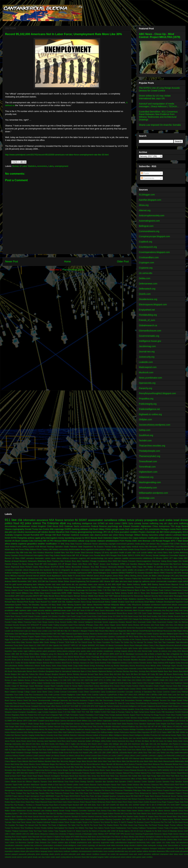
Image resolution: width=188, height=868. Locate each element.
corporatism (172, 581)
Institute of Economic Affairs (103, 735)
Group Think (92, 727)
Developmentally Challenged (49, 700)
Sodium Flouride (114, 814)
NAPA (160, 770)
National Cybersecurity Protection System (80, 773)
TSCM (67, 642)
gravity (124, 848)
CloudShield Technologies (168, 689)
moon (105, 851)
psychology (113, 526)
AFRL (76, 654)
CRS (166, 680)
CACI (136, 613)
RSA (72, 552)
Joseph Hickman (76, 628)
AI (86, 610)
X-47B (150, 840)
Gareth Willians (82, 721)
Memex (130, 631)
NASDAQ (166, 770)
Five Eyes (184, 619)
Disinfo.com (145, 294)
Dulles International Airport (15, 706)
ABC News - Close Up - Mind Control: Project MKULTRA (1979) (160, 35)
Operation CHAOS (126, 782)
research (103, 854)
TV (160, 819)
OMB (128, 634)
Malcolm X (77, 631)
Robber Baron (10, 802)
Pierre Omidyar (16, 793)
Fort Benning (145, 715)
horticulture (162, 848)
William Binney (141, 535)
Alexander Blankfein (131, 660)
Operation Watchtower (31, 785)
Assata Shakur (10, 669)
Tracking (135, 828)
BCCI (88, 538)
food (7, 584)
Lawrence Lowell (32, 756)
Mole (15, 770)
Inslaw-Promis (16, 547)
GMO (135, 541)
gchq (43, 538)
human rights (127, 648)
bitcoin (175, 605)
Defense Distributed (169, 698)
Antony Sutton (51, 666)
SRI (93, 640)
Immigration (52, 564)
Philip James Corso (149, 790)
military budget (110, 607)
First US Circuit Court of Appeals (46, 715)
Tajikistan (177, 819)
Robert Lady (45, 640)
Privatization (170, 793)
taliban (150, 552)
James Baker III (68, 576)
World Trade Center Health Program (130, 840)
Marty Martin (158, 761)
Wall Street (183, 541)
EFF (42, 535)
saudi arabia (165, 520)
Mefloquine (45, 764)
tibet (88, 857)
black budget (133, 581)
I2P (152, 732)
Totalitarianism (121, 828)
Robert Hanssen (74, 802)
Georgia (48, 724)
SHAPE (113, 805)
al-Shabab (72, 843)
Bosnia (119, 613)
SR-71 (149, 805)
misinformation (98, 851)
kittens (38, 851)
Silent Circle (27, 814)
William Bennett (11, 840)
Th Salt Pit (122, 822)
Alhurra (7, 663)
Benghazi (55, 674)
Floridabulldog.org (148, 315)
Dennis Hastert (11, 590)
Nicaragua (178, 596)
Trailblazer (142, 828)
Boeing (72, 587)
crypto (180, 581)
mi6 (88, 558)
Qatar (100, 796)
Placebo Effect (44, 793)
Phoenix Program (163, 790)
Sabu (111, 640)
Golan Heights (161, 724)
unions (123, 857)
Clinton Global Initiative (145, 689)
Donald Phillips (182, 700)
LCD (100, 753)
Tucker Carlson (48, 831)
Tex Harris (114, 822)
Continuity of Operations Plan (145, 692)
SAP (82, 805)
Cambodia (47, 683)
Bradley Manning (83, 587)
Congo (78, 616)
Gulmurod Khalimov (128, 727)
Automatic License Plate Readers (141, 669)
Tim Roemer (15, 828)
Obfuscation (103, 779)
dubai (145, 845)
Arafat (81, 666)
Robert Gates (62, 802)
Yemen (95, 544)
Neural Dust (74, 776)
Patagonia (130, 788)
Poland (44, 637)
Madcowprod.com (148, 367)
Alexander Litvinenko (146, 660)
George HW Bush (53, 535)
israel (176, 520)
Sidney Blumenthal (73, 567)
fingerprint (70, 848)
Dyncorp (53, 590)
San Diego (118, 640)
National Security (151, 596)
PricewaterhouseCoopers (125, 793)
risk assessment (122, 854)
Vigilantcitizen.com (148, 472)
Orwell (81, 785)
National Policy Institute (131, 773)
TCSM (139, 819)
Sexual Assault (98, 602)
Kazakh (63, 750)
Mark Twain (107, 761)
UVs (28, 834)
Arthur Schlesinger (164, 666)
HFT (153, 727)
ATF (147, 570)
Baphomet (102, 671)
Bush (18, 541)
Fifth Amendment (168, 712)
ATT (171, 558)
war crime (113, 535)
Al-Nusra (71, 660)
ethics (37, 848)
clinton (185, 529)
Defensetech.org (147, 289)
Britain (56, 573)
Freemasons (177, 590)
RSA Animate (158, 599)
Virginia (84, 645)
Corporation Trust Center (14, 695)
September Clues (94, 811)
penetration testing (55, 651)
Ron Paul (14, 805)
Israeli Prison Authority (77, 625)
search (140, 854)
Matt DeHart (15, 764)
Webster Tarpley (124, 567)
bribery (56, 549)
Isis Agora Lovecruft (74, 738)
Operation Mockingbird (91, 578)
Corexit (173, 692)
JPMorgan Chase (92, 625)
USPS (43, 645)
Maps (54, 761)
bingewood (132, 843)
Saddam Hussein (73, 602)
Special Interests (39, 817)
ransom (89, 854)
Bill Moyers (168, 674)
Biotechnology (178, 674)
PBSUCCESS (169, 785)
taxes (90, 584)
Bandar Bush (97, 538)
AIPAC (166, 558)
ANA (89, 610)
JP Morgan (84, 555)
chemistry (26, 648)
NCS (176, 770)
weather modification (47, 544)
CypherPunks (112, 695)
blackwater (40, 558)
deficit (186, 581)
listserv (50, 851)
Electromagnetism (144, 561)
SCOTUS (55, 567)
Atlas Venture (21, 669)
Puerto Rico (85, 796)
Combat (56, 692)
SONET (143, 805)
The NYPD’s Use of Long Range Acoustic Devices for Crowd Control (159, 89)
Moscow (86, 770)
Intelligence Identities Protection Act (148, 735)
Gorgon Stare (14, 727)
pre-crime (64, 854)
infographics (161, 648)
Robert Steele (133, 802)
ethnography (44, 848)
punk (78, 854)
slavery (119, 570)
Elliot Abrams (103, 619)
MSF (127, 759)
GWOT (35, 721)
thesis (84, 857)
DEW (115, 561)
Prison (39, 549)
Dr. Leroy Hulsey (129, 703)
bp (140, 581)
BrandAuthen (127, 677)
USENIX (19, 834)
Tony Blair (95, 567)
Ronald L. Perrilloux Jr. (27, 805)
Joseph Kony (87, 628)
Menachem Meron (99, 764)
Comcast (63, 692)
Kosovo (181, 593)
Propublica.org (146, 399)
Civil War (108, 689)
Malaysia (142, 564)
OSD (89, 779)
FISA (171, 544)
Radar (147, 796)
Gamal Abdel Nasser (52, 721)
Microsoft (67, 767)
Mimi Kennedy (113, 767)
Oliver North (26, 599)
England (101, 709)
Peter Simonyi (66, 790)
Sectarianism (21, 811)
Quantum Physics (145, 599)
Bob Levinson (43, 677)
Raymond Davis (18, 567)
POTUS (52, 599)
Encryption (119, 619)
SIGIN (122, 805)
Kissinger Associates (40, 753)
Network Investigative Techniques (56, 776)
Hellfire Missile (112, 729)
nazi (54, 584)
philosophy (31, 854)
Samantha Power (58, 808)
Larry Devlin (161, 753)
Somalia (8, 642)
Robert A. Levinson (21, 640)
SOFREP (136, 805)
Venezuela (112, 567)
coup (87, 541)
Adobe (102, 657)
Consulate (129, 692)
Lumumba (28, 596)
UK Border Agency (123, 831)
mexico (142, 547)
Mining (186, 631)
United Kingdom (38, 526)
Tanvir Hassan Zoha (28, 822)
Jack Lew (132, 738)
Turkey (45, 549)
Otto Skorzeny (145, 785)
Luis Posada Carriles (37, 759)
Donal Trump (23, 590)
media (137, 544)
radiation (108, 570)
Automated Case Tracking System (116, 669)
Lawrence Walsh (44, 756)
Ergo (142, 709)
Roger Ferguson (168, 802)
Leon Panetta (95, 555)
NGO (51, 634)
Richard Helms (151, 799)
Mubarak (133, 770)
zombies (150, 857)
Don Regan (172, 700)
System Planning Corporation (110, 819)
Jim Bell (153, 741)
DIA (119, 561)
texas (64, 610)
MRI (123, 759)
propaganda (151, 520)
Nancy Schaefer (59, 773)
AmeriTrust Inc (67, 663)
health (122, 552)
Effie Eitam (9, 709)
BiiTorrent (58, 613)
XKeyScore (137, 605)
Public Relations (130, 599)
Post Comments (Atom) (73, 270)
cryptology (91, 845)
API (101, 654)
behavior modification (149, 538)
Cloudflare (62, 616)
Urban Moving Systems (72, 605)
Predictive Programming (172, 578)
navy (126, 851)
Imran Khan (58, 735)
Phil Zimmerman (117, 790)
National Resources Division (166, 773)
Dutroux (59, 706)
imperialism (9, 851)
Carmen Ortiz (142, 683)
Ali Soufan (25, 663)
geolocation (107, 848)
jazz (181, 648)
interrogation (52, 538)
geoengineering (85, 532)
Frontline (146, 718)
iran (95, 523)
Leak (26, 631)
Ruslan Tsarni (34, 602)
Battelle (161, 671)
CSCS (171, 680)
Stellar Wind (122, 817)
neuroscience (31, 532)
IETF (155, 732)
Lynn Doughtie (65, 759)
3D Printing (24, 654)
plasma (65, 651)
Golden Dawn (151, 622)
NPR (18, 773)
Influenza (89, 735)
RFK (108, 555)
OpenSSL (91, 782)
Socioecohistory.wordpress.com (155, 425)
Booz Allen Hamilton (81, 561)
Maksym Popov (16, 761)
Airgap (40, 660)
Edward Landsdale (65, 619)
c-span (153, 843)
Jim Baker (145, 741)
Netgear (41, 776)
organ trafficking (29, 651)
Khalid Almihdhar (168, 750)
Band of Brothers (39, 671)
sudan (53, 857)
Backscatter (22, 671)
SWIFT (178, 805)
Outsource (155, 785)
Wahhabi (107, 605)
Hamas (28, 729)
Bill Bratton (143, 674)
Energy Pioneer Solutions (78, 709)
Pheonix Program (28, 637)
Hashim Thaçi (65, 729)
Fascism (79, 544)
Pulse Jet (93, 796)
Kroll (71, 753)
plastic (52, 854)
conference (38, 845)
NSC (59, 634)
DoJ (131, 538)
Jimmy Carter (178, 741)
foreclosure (98, 848)
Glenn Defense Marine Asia (101, 724)
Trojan (40, 831)
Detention (108, 538)
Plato (52, 793)
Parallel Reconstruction (91, 788)
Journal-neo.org (147, 352)
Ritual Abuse (44, 567)
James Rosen (21, 741)
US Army (105, 552)
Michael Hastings (47, 547)
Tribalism (8, 831)
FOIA (122, 541)
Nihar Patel (170, 776)
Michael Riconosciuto (165, 631)
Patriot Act (137, 578)
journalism (125, 532)
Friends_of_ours (147, 320)
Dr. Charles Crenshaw (93, 703)
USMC (23, 558)
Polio (81, 793)
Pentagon (165, 529)
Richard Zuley (174, 799)
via (159, 651)
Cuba (31, 541)
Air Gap (34, 660)
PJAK (23, 788)
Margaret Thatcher (88, 631)
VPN (122, 834)
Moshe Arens (95, 770)
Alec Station (127, 584)
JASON (43, 576)
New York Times (17, 549)
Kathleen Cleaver (53, 750)
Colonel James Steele (39, 692)
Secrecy (149, 555)
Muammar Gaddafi (53, 552)
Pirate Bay (34, 793)
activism (61, 843)
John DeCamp (82, 744)
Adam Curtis (62, 657)
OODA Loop (141, 634)
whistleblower (24, 526)
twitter (107, 857)
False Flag (49, 555)
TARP (128, 819)
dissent (84, 648)
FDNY (126, 619)
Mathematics (180, 761)
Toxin (129, 828)
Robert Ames (20, 802)
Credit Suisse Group (105, 616)
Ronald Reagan (163, 541)
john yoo (13, 532)
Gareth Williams (22, 593)
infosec (23, 851)
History (7, 732)
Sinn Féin (46, 814)
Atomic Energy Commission (50, 669)
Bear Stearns (174, 671)
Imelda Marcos (40, 735)
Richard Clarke (32, 567)
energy (60, 607)
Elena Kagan (172, 561)
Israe (83, 738)
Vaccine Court (129, 834)
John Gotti (123, 744)
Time (22, 828)
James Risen (118, 576)
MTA (131, 759)
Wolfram (77, 840)
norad (101, 570)
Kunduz (76, 753)
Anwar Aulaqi (62, 666)
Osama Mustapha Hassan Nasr (109, 785)
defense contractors (23, 607)
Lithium (132, 756)
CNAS (124, 680)
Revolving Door (103, 799)
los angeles (76, 570)
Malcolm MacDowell (30, 761)
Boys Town (117, 677)
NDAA (7, 549)
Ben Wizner (40, 674)
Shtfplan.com (145, 419)
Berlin (43, 613)
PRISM (59, 599)
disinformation (74, 549)
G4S (13, 593)
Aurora (90, 669)
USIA (39, 645)
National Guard (71, 634)
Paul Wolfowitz (94, 599)
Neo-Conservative (166, 596)
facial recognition (93, 648)
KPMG (123, 564)
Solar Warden (142, 814)
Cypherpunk (82, 573)
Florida (128, 541)
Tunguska (63, 831)
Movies (101, 596)
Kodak (61, 753)
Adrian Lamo (136, 657)
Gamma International (68, 721)
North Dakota (114, 634)
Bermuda (84, 674)
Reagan (114, 555)
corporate (18, 570)
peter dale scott (134, 552)
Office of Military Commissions (119, 779)
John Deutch (92, 744)
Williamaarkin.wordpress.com (153, 493)
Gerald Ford (56, 724)
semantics (147, 854)
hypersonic (170, 848)
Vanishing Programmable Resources (148, 834)
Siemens (167, 811)
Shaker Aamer (132, 811)
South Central (168, 814)
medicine (75, 535)
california (146, 581)
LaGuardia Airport (126, 753)
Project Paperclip (67, 637)
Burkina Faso (44, 680)
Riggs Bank (9, 640)
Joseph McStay (122, 747)
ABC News (81, 610)
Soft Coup (124, 814)
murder (48, 584)
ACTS (71, 654)
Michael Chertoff (139, 631)
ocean (177, 851)
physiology (45, 854)
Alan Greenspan (81, 660)
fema (83, 549)
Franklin (179, 715)
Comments (148, 178)
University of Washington (84, 834)
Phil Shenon (106, 790)
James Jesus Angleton (103, 576)
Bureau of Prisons (32, 680)
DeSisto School (145, 698)
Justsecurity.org (147, 357)
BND (150, 584)
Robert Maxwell (86, 802)
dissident (133, 845)
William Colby (126, 605)
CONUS (139, 680)
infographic (66, 570)
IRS (78, 555)
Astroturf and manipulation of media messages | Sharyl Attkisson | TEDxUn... (159, 105)
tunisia (155, 651)
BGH (165, 669)
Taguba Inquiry (168, 819)
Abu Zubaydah (163, 544)
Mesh (150, 764)
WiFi (113, 581)
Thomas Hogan (163, 825)
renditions (96, 854)
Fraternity (15, 718)
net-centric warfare (135, 851)
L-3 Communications (172, 628)
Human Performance (121, 732)
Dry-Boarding (152, 703)
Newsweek (124, 776)
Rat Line (147, 637)
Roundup (45, 805)
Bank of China (86, 671)
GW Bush (94, 529)
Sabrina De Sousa (102, 640)
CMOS (119, 680)
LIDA (104, 753)
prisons (102, 549)
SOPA (137, 555)
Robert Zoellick (144, 802)
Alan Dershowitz (127, 610)
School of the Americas (136, 808)
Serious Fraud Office (109, 811)
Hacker (185, 727)
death (108, 845)
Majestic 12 (177, 759)
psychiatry (83, 584)
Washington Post (108, 837)
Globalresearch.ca (148, 325)
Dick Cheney (71, 532)
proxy (78, 651)
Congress (18, 535)
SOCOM (41, 581)
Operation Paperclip (110, 578)
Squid (62, 817)
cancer (153, 581)
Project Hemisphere (32, 796)
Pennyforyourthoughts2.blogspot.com (157, 393)
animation (30, 558)
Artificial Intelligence (13, 573)
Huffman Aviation (107, 732)
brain (175, 567)
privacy (139, 520)
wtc (158, 532)
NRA (22, 773)
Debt (160, 616)
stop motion (46, 857)
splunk (30, 857)
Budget (178, 677)
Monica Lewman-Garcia (53, 770)
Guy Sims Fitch (141, 727)
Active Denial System (27, 657)
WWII (65, 541)
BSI (6, 671)
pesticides (148, 607)
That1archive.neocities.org (152, 446)
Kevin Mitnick (137, 750)
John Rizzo (83, 564)
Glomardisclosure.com (150, 331)
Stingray (98, 552)
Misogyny (136, 767)
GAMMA (168, 718)
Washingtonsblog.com (150, 482)
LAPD (17, 596)
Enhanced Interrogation (34, 555)
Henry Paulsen (123, 729)
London (45, 631)
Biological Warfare (61, 587)
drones (184, 520)
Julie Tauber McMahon (165, 747)
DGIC (136, 695)
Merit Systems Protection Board (136, 764)
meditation (75, 851)
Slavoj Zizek (80, 814)
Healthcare (80, 729)
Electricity (26, 709)
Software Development (165, 602)
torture (131, 520)
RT (143, 796)
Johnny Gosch (58, 628)
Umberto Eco (53, 834)
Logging (159, 756)
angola (13, 648)
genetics (131, 544)
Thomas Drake (111, 547)
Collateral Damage (16, 692)
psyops (78, 538)
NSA (52, 520)
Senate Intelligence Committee (166, 555)
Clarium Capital (117, 689)
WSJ (98, 645)
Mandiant (48, 761)
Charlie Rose (10, 616)
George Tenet (33, 564)
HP (156, 727)
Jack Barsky (124, 738)
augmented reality (108, 843)
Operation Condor (140, 782)
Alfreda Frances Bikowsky (164, 660)
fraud (16, 523)
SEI (104, 805)
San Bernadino (71, 808)
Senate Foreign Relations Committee (73, 811)
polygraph (72, 651)
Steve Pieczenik (160, 817)
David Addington (100, 573)
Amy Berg (166, 610)
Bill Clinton (165, 532)
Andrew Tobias (152, 663)
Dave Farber (81, 698)
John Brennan (144, 541)
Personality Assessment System (27, 790)
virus (170, 651)
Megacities (122, 631)
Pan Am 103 (61, 788)
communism (183, 605)
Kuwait (161, 628)
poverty (57, 854)
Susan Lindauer (74, 819)
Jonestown (65, 747)
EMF (163, 549)
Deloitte (171, 616)
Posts (145, 173)
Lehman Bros (79, 756)
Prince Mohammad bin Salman (146, 793)
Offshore (29, 782)
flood (83, 848)
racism (111, 558)
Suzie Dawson (86, 819)
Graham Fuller (172, 622)
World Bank (91, 840)
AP (98, 654)
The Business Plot (157, 822)
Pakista (38, 788)
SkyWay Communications (66, 814)
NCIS (172, 770)
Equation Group (134, 709)
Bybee (55, 680)
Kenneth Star (108, 750)
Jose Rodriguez (113, 564)
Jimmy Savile (142, 576)
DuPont (160, 703)
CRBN (99, 587)
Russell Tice (46, 602)
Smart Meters (150, 602)
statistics (48, 610)
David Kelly (109, 698)
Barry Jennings (140, 671)
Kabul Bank (22, 750)
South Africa (16, 642)
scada (35, 610)
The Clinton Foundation (102, 642)
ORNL (80, 779)
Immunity (50, 735)
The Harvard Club (31, 825)
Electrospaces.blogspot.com (153, 304)
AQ (22, 523)
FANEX (74, 712)
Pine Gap (26, 793)
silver (171, 854)
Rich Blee (169, 599)
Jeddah (88, 741)
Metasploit (168, 764)
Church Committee (148, 549)
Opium (7, 567)
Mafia (46, 596)
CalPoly (33, 683)
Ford (96, 715)
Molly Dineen (22, 770)
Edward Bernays (51, 619)
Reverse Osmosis (90, 799)
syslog (63, 857)
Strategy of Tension (57, 642)
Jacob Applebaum (54, 576)
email (54, 607)
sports (125, 570)
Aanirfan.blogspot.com (150, 200)
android (8, 648)
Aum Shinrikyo (81, 669)
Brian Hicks (141, 677)
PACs (161, 785)
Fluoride (8, 622)
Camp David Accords (59, 683)
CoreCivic (166, 692)
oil (126, 552)
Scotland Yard (168, 808)
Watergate (139, 645)
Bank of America (25, 613)
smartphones (108, 651)
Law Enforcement (17, 631)
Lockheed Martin (180, 535)
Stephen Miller (38, 642)
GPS (179, 573)
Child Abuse (52, 526)
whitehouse (148, 558)
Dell (30, 700)
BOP (183, 669)
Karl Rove (43, 750)
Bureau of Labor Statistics (24, 166)
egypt (123, 547)
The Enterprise (50, 523)
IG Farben (163, 732)
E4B (36, 619)
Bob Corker (33, 677)
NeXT (19, 776)
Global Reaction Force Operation (134, 724)
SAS (85, 805)
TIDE (144, 819)
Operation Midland (166, 634)
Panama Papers (69, 599)
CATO (69, 680)
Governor (28, 727)
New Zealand (49, 578)
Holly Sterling (28, 732)
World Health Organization (106, 840)
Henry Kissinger (126, 535)
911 (8, 520)
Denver (35, 700)
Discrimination (108, 700)
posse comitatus (181, 607)
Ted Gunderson (92, 581)
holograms (145, 848)
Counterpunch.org (148, 247)
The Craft (168, 822)
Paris (109, 788)
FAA (69, 712)
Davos (129, 698)
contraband (58, 845)
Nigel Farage (152, 776)
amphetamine (82, 843)
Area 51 (8, 613)
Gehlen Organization (104, 721)
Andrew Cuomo (127, 663)
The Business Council (142, 822)
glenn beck (117, 848)
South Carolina (157, 814)
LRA (181, 628)
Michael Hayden (153, 564)
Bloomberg (42, 573)
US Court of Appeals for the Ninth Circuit (151, 831)
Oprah (176, 634)
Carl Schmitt (119, 683)
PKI (27, 788)
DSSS (165, 695)
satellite (125, 558)
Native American (83, 634)
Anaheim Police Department (110, 663)
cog (119, 547)
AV (124, 654)
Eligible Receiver (37, 709)
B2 (161, 669)
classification (9, 845)
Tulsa (56, 831)
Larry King (170, 753)
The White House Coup (128, 825)
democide (120, 845)
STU (168, 805)
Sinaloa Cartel (124, 602)
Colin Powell (71, 616)
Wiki (52, 529)
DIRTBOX (142, 695)
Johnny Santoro (31, 747)
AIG (110, 584)
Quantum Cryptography (117, 637)
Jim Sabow (168, 741)
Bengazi (48, 674)
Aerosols (145, 657)
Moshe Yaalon (105, 770)
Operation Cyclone (155, 782)
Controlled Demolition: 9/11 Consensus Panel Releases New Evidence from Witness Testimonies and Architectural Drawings (158, 116)
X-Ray (157, 645)
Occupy (78, 578)
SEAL (35, 581)
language (44, 851)
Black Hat (75, 613)
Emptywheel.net (147, 310)
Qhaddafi (105, 796)
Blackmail (25, 677)
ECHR (64, 706)
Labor (51, 166)
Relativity (49, 799)
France (34, 622)
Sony (149, 814)
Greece (48, 593)
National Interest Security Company (109, 773)
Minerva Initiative (125, 767)
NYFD (50, 773)
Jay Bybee (116, 593)
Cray (46, 695)
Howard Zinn (96, 732)
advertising (103, 544)
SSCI (143, 555)
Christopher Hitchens (76, 689)
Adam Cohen (52, 657)
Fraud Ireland (24, 718)
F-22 (65, 712)
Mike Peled (75, 767)
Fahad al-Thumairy (118, 712)
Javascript (81, 741)
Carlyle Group (134, 549)
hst (56, 570)
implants (17, 851)
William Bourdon (23, 840)
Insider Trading (53, 625)
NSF (111, 596)
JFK (105, 532)
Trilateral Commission (20, 831)
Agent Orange (162, 657)
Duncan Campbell (31, 706)
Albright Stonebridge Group (112, 660)
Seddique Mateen (52, 811)
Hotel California (68, 732)
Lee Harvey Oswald (58, 756)
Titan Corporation (169, 642)
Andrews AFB (163, 663)
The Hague (20, 825)
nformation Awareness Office (159, 851)
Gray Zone (65, 727)
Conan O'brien (84, 692)
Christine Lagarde (41, 616)
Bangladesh (50, 671)
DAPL (90, 573)
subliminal (57, 610)
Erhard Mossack (151, 709)
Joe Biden (153, 576)
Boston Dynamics (80, 677)
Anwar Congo (73, 666)
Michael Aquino (67, 596)
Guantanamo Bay (12, 552)
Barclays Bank (128, 671)
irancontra (153, 535)
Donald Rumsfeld (31, 535)
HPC (160, 727)
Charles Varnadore (146, 686)
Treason (161, 828)
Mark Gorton (98, 761)
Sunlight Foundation (60, 819)
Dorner (33, 703)
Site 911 (53, 814)
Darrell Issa (72, 698)
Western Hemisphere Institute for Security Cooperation (159, 837)
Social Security (182, 640)
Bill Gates (159, 674)
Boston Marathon (57, 532)
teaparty (124, 651)
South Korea (178, 814)
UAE (109, 831)
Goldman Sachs (72, 526)
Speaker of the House (24, 817)
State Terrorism (27, 642)
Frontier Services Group (133, 718)
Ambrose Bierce (49, 663)
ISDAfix (183, 732)
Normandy (18, 779)
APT (93, 610)
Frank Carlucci (165, 590)
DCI (114, 616)
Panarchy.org (145, 388)
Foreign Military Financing (21, 622)
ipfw (27, 851)
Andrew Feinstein (140, 663)
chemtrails (151, 532)
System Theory (21, 605)
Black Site (17, 677)
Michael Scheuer (81, 596)
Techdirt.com (145, 441)
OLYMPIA (69, 779)
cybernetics (68, 648)
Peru (41, 790)
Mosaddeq (79, 770)
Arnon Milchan (151, 666)
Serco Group (86, 602)
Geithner (116, 721)
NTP (37, 773)
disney (36, 607)
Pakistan (66, 535)
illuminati (86, 607)
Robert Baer (30, 802)
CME (114, 680)
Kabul (15, 750)
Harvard (89, 593)
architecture (156, 605)
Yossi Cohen (10, 843)
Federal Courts (155, 712)
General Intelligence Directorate (90, 622)
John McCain (179, 625)
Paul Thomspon (168, 788)
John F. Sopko (103, 744)
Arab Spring (184, 610)
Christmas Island (61, 689)
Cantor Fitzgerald (91, 683)
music (122, 529)
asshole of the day (164, 567)
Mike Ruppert (10, 578)
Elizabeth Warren (152, 573)
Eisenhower (18, 709)
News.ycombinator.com (150, 378)
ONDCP (134, 634)
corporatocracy (58, 648)
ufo (135, 570)
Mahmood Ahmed (166, 759)
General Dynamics (126, 721)
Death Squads (156, 698)
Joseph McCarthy (109, 747)
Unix (61, 645)
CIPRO (109, 680)
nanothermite (119, 851)
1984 (13, 654)
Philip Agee (137, 790)
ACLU (185, 532)
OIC (63, 779)
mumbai (111, 851)
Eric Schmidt (169, 709)
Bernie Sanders (32, 587)
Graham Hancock (54, 727)
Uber (51, 645)
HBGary (14, 576)
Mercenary (120, 764)
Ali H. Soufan (16, 663)
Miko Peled (97, 767)
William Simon (60, 840)
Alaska (99, 660)
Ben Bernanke (151, 547)
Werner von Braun (122, 837)
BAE (63, 544)
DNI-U (149, 695)
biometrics (73, 541)
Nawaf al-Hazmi (11, 776)
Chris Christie (31, 689)
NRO (26, 773)
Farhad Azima (144, 712)
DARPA (68, 529)
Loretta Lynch (180, 756)
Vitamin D (50, 837)
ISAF (177, 732)
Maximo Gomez (35, 764)
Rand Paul (21, 799)
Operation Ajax (101, 782)
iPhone (153, 648)
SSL (64, 602)
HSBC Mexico (167, 727)
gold (14, 584)
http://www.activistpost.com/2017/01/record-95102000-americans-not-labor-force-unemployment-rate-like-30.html (57, 155)
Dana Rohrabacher (17, 698)
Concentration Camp (97, 692)
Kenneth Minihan (97, 750)
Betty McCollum (116, 674)
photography (176, 532)
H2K (149, 727)
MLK (62, 631)
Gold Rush (171, 724)
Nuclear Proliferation (30, 779)
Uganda (56, 645)
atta (121, 581)
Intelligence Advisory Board (124, 735)
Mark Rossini (100, 631)
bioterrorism (166, 605)
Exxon (60, 712)
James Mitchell (122, 625)
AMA (90, 654)
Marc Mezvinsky (63, 761)
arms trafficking (181, 523)
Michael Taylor (37, 767)
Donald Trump (31, 529)
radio (17, 610)
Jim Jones (160, 741)
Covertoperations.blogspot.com (154, 252)
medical (135, 547)
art (107, 523)
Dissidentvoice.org (148, 299)
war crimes (158, 552)
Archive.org (109, 666)
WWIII (77, 837)
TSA (172, 526)
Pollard (50, 637)
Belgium (14, 674)
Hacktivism (9, 729)
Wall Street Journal (95, 837)
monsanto (84, 535)
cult (97, 845)
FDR (92, 712)
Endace (65, 709)
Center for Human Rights (74, 686)
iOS (177, 848)
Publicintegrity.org (148, 404)
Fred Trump (34, 718)
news (58, 584)
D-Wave (121, 695)
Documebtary (130, 700)
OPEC (75, 779)
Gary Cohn (92, 721)
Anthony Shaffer (140, 584)
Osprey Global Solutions (130, 785)
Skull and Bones (137, 602)
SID (118, 805)
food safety (89, 848)
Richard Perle (23, 602)
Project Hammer (18, 796)
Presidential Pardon (107, 793)
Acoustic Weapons (12, 657)
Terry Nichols (105, 822)
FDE (88, 712)
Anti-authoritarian (11, 666)
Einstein (141, 573)
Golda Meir (180, 724)
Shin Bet (154, 811)
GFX (181, 718)
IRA (174, 732)
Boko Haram (53, 677)
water (144, 857)
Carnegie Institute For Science (159, 683)
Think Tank (158, 642)
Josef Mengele (84, 747)
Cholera (22, 689)
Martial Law (114, 631)
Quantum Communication (98, 637)
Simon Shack (159, 640)
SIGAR (54, 602)
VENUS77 (67, 645)
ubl (165, 523)
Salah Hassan (37, 808)
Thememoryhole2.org (150, 456)
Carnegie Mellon (109, 587)
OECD (49, 779)
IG (158, 732)
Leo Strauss (33, 631)
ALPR (85, 654)
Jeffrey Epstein (28, 547)
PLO (30, 788)
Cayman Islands (168, 613)
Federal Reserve (99, 526)
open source (138, 607)
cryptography (18, 529)
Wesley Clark (134, 837)
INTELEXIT (35, 625)
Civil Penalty (99, 689)
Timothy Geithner (47, 828)
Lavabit (7, 631)
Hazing (73, 729)
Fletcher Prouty (11, 564)
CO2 (133, 680)
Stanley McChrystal (110, 817)
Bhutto (42, 587)
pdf (39, 532)
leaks (92, 607)
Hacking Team (79, 593)
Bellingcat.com (146, 226)
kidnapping (28, 584)
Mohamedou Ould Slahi (13, 634)
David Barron (91, 698)
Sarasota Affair (115, 808)
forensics (104, 648)
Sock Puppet (103, 814)
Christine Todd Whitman (45, 689)
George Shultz (39, 724)
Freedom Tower (98, 718)
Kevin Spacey (147, 750)
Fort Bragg (155, 715)
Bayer (166, 671)
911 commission (152, 529)
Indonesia (81, 735)
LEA (22, 596)
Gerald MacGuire (67, 724)
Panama (128, 578)
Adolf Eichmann (111, 657)
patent (45, 651)
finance (59, 520)
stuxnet (8, 541)
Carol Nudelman (176, 683)
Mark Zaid (126, 761)
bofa (148, 843)
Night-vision (161, 776)
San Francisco (51, 581)
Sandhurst (81, 808)
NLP (107, 596)
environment (121, 544)
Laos (154, 753)
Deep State (70, 544)
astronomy (96, 843)
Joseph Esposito (96, 747)
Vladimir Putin (59, 837)
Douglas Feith (41, 703)
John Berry (36, 744)
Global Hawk (116, 724)
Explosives (53, 712)
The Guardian (10, 825)
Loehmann (152, 756)
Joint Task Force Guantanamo (49, 747)
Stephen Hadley (133, 817)
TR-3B (153, 819)
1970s (74, 610)
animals (19, 648)
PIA (19, 788)
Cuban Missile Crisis (84, 695)
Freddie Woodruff (46, 718)
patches (39, 651)
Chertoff (24, 616)
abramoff (178, 645)
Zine (49, 843)
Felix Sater (155, 619)
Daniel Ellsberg (30, 698)
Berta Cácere (104, 674)
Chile (119, 587)
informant (169, 648)
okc (73, 584)
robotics (45, 532)
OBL (121, 634)
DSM (160, 695)
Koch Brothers (53, 753)
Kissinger (28, 753)
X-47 (146, 840)
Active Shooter (41, 657)
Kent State (118, 750)
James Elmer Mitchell (84, 576)
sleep (176, 854)
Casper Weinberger (154, 613)
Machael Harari (139, 759)
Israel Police (90, 738)
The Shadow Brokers (111, 825)
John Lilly (153, 744)
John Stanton (20, 747)
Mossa (113, 770)
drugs (178, 526)
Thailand (130, 822)
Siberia (161, 811)
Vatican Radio (167, 834)
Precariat (96, 793)
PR (34, 788)
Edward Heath (167, 706)
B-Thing (157, 669)
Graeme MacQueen (40, 727)
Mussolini (141, 770)
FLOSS (103, 712)
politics (9, 523)
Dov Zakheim (113, 573)
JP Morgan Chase (70, 564)
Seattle (13, 811)
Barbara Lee (111, 671)
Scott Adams (179, 808)
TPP (148, 819)
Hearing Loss (90, 729)
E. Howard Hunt (28, 619)
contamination (48, 845)
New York (65, 552)
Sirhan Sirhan (64, 581)
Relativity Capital (59, 799)
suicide (144, 552)
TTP (157, 819)
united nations (165, 535)
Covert (84, 616)
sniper (181, 854)
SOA (60, 602)
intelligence (87, 523)
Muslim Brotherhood (30, 578)
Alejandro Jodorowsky (153, 610)
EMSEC (60, 590)
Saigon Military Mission (13, 808)
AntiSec (21, 666)
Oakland (95, 779)
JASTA (98, 738)
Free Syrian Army (72, 718)
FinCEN (178, 712)
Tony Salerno (99, 828)
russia (173, 529)
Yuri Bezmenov (21, 843)
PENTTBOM (180, 785)
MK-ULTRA (48, 541)
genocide (78, 607)
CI (105, 680)
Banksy (155, 584)
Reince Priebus (157, 637)
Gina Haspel (85, 724)
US (134, 831)
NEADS (181, 770)
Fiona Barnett (175, 619)
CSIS (181, 680)
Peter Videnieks (95, 790)
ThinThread (153, 825)
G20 (163, 718)
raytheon (23, 610)
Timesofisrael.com (148, 461)
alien (117, 581)
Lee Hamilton (132, 564)
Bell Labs (21, 674)
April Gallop (174, 610)
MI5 (59, 631)
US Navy (16, 558)
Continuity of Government (160, 587)
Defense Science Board (19, 700)
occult (172, 851)
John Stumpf (36, 628)
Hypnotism (146, 732)
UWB (32, 834)
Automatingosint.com (149, 221)
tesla (125, 549)
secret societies (97, 651)
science (37, 523)
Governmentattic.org (149, 336)
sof (147, 544)
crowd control (82, 845)
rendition (134, 532)
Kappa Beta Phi (33, 750)
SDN (89, 805)
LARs (95, 753)
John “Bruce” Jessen (97, 564)
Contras (175, 587)
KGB (37, 547)
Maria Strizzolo (87, 761)
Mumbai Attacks (35, 634)
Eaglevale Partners (106, 706)
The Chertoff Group (85, 642)
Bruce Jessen (128, 613)
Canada (24, 541)
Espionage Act (82, 590)
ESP (97, 706)
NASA (8, 538)
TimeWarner (29, 828)
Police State (74, 793)
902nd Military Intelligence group (41, 654)
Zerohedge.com (147, 498)
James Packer (10, 741)
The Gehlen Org (127, 642)
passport (15, 854)
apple (38, 538)
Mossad (58, 541)
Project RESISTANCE (72, 796)
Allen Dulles (179, 558)
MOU (119, 759)
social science (17, 857)
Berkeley (76, 674)
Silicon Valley (37, 814)
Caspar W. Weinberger (20, 686)
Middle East (93, 596)
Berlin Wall (50, 613)
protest (105, 535)
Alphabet (32, 663)
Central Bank (88, 686)
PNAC (121, 578)
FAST (79, 712)
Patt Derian (138, 788)
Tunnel (69, 831)
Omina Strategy (80, 782)
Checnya (169, 686)
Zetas (37, 843)
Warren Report (129, 645)
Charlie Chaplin (159, 686)
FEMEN (97, 712)
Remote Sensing (169, 637)
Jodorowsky (17, 744)
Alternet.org (145, 210)
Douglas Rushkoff (54, 703)
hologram (137, 848)
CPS (144, 680)
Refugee (36, 799)
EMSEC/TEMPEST (127, 573)
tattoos (69, 857)
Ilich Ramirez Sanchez (19, 735)
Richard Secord (163, 799)
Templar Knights (76, 822)
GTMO (177, 544)
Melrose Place (65, 764)
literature (99, 607)
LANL (91, 753)
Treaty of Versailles (171, 828)
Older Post (123, 262)
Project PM (59, 796)
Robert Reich (122, 802)
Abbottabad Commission (134, 654)
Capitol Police (103, 683)
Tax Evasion (99, 547)
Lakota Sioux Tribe (145, 753)
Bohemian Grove (95, 613)
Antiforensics (29, 666)
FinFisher (154, 590)
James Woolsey (134, 625)
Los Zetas (17, 759)
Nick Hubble (133, 776)
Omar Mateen (37, 599)
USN (24, 834)
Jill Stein (138, 741)
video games (137, 857)
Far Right (134, 712)
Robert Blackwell (41, 802)
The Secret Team (96, 825)
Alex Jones (175, 570)
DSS (126, 616)
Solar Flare (132, 814)
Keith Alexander (171, 593)
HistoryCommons (17, 732)
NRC (55, 634)
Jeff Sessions (145, 625)
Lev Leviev (112, 756)
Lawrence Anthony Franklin (15, 756)
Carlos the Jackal (130, 683)
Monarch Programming (36, 770)
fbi (76, 520)
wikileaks (84, 529)
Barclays (119, 671)
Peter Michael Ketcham (52, 790)
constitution (9, 607)
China (155, 526)
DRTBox (155, 695)
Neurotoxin (83, 776)
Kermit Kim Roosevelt (135, 628)
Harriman (35, 729)
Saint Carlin (27, 808)
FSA (108, 712)
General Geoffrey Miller (69, 622)
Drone (21, 555)
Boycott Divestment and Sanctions (100, 677)
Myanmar (153, 770)
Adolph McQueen (124, 657)
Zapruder (31, 843)
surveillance (111, 520)
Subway (29, 819)
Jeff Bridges (96, 741)
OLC (72, 578)
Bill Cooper (66, 613)
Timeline (37, 828)
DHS (61, 526)
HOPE (64, 593)
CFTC (101, 680)
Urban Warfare (98, 834)
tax (73, 857)
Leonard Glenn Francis (99, 756)
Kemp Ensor (71, 750)
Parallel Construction (74, 788)
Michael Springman (24, 767)
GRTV (25, 721)
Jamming (40, 741)
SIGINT (83, 520)
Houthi (88, 732)
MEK (90, 759)
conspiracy (9, 570)
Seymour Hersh (148, 640)
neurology (94, 570)
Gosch (22, 727)
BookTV (61, 677)
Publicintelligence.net (149, 409)
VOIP (118, 834)
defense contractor (70, 558)
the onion (138, 651)
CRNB (162, 680)
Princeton (162, 793)
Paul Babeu (147, 788)
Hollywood (87, 544)
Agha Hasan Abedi (175, 657)
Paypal (177, 788)
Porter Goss (156, 578)
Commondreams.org (149, 231)
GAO (174, 718)
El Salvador (76, 619)
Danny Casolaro (11, 555)
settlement (156, 854)
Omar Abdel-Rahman (56, 782)
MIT (41, 596)
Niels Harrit (142, 776)
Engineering (93, 709)
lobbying (41, 584)
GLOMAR (8, 721)
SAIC (30, 581)
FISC (130, 619)
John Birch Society (48, 744)
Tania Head (16, 822)
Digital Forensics (120, 538)
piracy (143, 544)
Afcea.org (144, 205)
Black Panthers (53, 561)
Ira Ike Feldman (60, 738)
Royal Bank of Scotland (58, 805)
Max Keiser (24, 764)
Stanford (84, 817)
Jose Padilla (74, 747)
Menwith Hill (111, 764)
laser (35, 584)
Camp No (70, 683)
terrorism (69, 520)
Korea (66, 753)
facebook (47, 570)
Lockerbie (144, 756)
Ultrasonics (44, 834)
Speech (56, 817)
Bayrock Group (178, 584)
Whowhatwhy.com (148, 488)
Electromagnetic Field (89, 619)
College (27, 692)
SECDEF (80, 640)
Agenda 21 (152, 657)
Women (84, 840)
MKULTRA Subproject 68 (107, 759)
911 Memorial (59, 654)
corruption (135, 529)
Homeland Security (12, 625)
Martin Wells (149, 761)
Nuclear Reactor (62, 578)
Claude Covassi (130, 689)
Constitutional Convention (115, 692)
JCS (60, 564)
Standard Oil (76, 817)
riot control (111, 854)
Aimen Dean (16, 660)
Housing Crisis (80, 732)
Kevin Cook (127, 750)
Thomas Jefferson (176, 825)
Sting (179, 817)
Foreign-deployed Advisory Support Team (125, 715)
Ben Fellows (30, 674)
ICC (29, 625)
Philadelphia (128, 790)
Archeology (100, 666)
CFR (160, 547)
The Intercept (138, 642)
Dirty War (99, 700)
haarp (129, 547)
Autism (101, 669)
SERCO (131, 555)
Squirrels (68, 817)
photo (38, 854)
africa (7, 544)
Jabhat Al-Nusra (113, 738)
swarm (58, 857)
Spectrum (49, 817)
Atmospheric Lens (33, 669)
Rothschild (54, 640)
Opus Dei (62, 785)
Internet (36, 576)
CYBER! (8, 683)
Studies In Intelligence (18, 819)
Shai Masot (121, 811)
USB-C (7, 834)
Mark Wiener (117, 761)
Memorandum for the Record (81, 764)
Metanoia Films (158, 764)
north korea (66, 584)
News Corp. (115, 776)
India (26, 552)
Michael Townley (49, 767)
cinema (14, 544)
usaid (69, 610)
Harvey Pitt (43, 729)
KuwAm (155, 628)
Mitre (19, 578)
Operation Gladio (62, 547)
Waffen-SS (104, 645)
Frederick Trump (59, 718)
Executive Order (95, 590)
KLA (10, 750)
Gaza (42, 593)
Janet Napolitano (50, 741)
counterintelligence (69, 845)
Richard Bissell (115, 799)
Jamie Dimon (31, 741)
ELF (40, 619)
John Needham (162, 744)
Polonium (56, 637)
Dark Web (142, 616)
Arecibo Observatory (121, 666)
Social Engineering (78, 581)
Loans (138, 756)
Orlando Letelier (72, 785)
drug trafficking (74, 523)
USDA (13, 834)
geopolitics (32, 544)
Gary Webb (34, 593)
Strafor (47, 642)
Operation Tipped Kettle (14, 785)
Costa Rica (28, 695)
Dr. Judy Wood (16, 619)
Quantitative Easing (81, 637)
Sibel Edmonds (87, 552)
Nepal (35, 776)
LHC (172, 576)
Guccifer (100, 727)
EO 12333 (83, 706)
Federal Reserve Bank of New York (135, 590)
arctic (90, 843)
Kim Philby (148, 628)
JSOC (101, 625)
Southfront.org (146, 435)
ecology (159, 845)
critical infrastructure (31, 570)
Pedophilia (22, 538)
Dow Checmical (79, 703)
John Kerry (169, 625)
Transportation (152, 828)
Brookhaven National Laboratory (157, 677)
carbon (159, 843)
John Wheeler (47, 628)
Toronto (107, 828)
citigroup (34, 648)
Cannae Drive (80, 683)
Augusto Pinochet (29, 573)
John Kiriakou (39, 552)
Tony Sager (89, 828)
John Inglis (145, 744)
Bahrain (30, 671)
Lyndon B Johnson (52, 759)
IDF (41, 564)
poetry (171, 607)
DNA (158, 549)
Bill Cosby (151, 674)
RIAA (136, 796)
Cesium (117, 686)
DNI (122, 616)
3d (106, 584)
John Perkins (10, 747)
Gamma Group (54, 622)
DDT (126, 695)
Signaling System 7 (12, 814)
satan (89, 651)
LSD (153, 541)
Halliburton (21, 729)
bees (125, 581)
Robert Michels (111, 802)
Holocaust (37, 732)
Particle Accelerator (119, 788)
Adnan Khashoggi (93, 657)
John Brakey (60, 744)
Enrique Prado (110, 709)
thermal (145, 651)
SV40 (173, 805)
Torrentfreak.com (147, 467)
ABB (67, 654)
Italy (30, 552)
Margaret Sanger (75, 761)
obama (98, 535)
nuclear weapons (125, 607)
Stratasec (86, 567)
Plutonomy (59, 793)
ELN (73, 706)
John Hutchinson (134, 744)
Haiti (15, 729)
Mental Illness (54, 596)
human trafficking (150, 523)
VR (80, 645)
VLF (77, 645)
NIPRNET (8, 773)
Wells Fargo (137, 567)
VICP (106, 834)
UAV (50, 549)
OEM (54, 779)
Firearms (169, 573)
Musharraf (45, 634)
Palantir (44, 788)
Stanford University (95, 817)
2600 (17, 654)
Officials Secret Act (18, 782)
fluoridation (68, 607)
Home (68, 262)
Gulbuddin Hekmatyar (112, 727)
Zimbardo (43, 843)
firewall (77, 848)
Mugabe (26, 634)
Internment (49, 738)
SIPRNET (87, 640)
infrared (176, 648)
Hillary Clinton (105, 529)
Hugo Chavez (99, 593)
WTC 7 (174, 541)
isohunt (32, 851)
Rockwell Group (156, 802)
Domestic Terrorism (159, 700)
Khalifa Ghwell (10, 753)
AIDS (81, 654)
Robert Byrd (52, 802)
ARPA (112, 654)
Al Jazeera (47, 660)
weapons (141, 570)
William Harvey (35, 840)
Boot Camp (69, 677)
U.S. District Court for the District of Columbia (89, 831)
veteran (129, 857)
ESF (43, 619)
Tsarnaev (44, 605)
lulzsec (93, 541)
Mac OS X (68, 631)
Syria (131, 523)
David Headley (152, 616)
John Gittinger (114, 744)
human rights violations (141, 648)
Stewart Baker (172, 817)
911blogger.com (147, 195)
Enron (119, 709)
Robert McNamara (99, 802)
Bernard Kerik (19, 587)
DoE (123, 700)
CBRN (124, 523)
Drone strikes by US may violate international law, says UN (155, 97)
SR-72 (154, 805)
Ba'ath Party (13, 671)
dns (42, 570)
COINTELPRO (169, 547)
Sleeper (88, 814)
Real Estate (122, 555)
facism (56, 848)
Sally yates (47, 808)
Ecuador (144, 706)
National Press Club (148, 773)
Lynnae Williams (77, 759)
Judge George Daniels (114, 628)
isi (181, 538)
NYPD (14, 538)
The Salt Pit (85, 825)
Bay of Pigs (36, 613)
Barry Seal (168, 552)
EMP (77, 706)
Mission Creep (145, 767)
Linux (40, 631)
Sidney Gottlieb (111, 602)
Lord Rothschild (169, 756)
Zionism (54, 843)
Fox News (23, 564)
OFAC (59, 779)
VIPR (73, 645)
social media (117, 549)
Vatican (90, 605)
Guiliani (57, 555)
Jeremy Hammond (118, 741)
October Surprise (153, 634)
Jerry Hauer (130, 741)
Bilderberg (42, 561)
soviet (25, 857)
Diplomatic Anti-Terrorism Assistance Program (77, 700)
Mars (107, 631)
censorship (63, 549)
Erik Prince (179, 709)
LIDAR (109, 753)
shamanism (164, 854)
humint (20, 584)
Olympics (44, 782)
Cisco (66, 573)
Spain (14, 817)
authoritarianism (121, 843)
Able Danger (154, 570)
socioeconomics (136, 558)
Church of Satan (142, 587)
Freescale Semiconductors (114, 718)
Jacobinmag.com (147, 346)
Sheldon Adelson (144, 811)
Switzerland (10, 605)
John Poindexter (16, 628)
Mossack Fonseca (123, 770)
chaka (168, 843)
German (77, 724)
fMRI (51, 848)
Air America (26, 660)
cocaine (40, 648)
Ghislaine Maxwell (125, 622)
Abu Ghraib (165, 570)
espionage (59, 529)
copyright (112, 544)
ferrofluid (63, 848)
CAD (65, 680)
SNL (126, 805)
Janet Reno (61, 741)
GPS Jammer (17, 721)
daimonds (102, 845)
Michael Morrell (151, 631)
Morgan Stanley (68, 770)
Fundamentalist (155, 718)
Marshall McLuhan (137, 761)
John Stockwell (152, 593)
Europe (15, 712)
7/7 (59, 544)
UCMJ (113, 831)
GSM (30, 721)
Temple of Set (87, 822)
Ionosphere (64, 625)
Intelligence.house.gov (150, 341)
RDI (132, 796)
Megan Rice (54, 764)
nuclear (20, 651)
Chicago (93, 561)
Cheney (18, 616)
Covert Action (92, 616)
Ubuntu (37, 834)
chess (173, 843)
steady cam (37, 857)
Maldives (41, 761)
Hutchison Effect (136, 732)
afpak (63, 523)
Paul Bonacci (157, 788)
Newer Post (12, 262)
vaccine (101, 584)
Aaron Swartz (100, 610)
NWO (63, 634)
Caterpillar (60, 686)
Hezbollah (149, 729)
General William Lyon (171, 721)
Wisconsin (70, 840)
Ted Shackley (34, 605)
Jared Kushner (72, 741)
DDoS (131, 695)
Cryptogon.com (146, 263)
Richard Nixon (11, 602)
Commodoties (72, 692)
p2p (181, 851)
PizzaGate (146, 578)
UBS (101, 581)
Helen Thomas (101, 729)
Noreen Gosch (103, 634)
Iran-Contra (44, 529)
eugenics (82, 558)
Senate (77, 552)
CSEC (176, 680)
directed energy (172, 538)
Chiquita (31, 616)
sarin (136, 854)
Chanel (123, 686)
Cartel (144, 613)
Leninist (87, 756)
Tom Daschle (70, 828)
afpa (66, 843)
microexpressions (85, 851)
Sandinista (89, 808)
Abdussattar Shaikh (113, 610)
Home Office (58, 732)
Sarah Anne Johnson (101, 808)
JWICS (103, 738)
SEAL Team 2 (97, 805)
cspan (53, 558)
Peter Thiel (85, 790)
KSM (161, 593)
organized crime (92, 549)
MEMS (95, 759)
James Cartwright (155, 738)
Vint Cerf (43, 837)
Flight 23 (62, 715)
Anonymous (164, 526)
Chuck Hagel (89, 689)
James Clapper (110, 625)
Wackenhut (98, 605)
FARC (163, 573)
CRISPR (155, 680)
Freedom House (85, 718)
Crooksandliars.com (149, 257)
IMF (74, 555)
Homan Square (47, 732)
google (115, 529)
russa (131, 854)
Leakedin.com (146, 362)
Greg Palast (82, 727)
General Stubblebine (155, 721)
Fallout (128, 712)
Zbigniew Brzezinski (167, 645)
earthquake (152, 845)
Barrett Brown (165, 584)
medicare (67, 851)
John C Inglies (70, 744)
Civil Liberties (53, 616)
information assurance (36, 520)
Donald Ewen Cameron (39, 590)
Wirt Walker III (149, 567)
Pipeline (38, 637)
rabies (83, 854)
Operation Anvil (112, 782)
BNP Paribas (176, 669)
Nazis (179, 529)
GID (175, 573)
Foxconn (162, 715)
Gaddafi (41, 721)
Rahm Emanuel (155, 796)
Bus (51, 680)
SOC (130, 805)
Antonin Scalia (40, 666)
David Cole (100, 698)
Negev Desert (27, 776)
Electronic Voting (159, 561)
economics (42, 166)
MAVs (86, 759)
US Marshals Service (175, 831)
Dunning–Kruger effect (47, 706)
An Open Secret (93, 663)
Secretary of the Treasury (132, 640)
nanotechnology (97, 558)
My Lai (147, 770)
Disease (117, 700)
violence (164, 651)
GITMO (101, 523)
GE (178, 718)
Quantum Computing (117, 796)
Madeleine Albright (152, 759)
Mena (103, 555)
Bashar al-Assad (12, 561)
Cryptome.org (146, 268)
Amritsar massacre (80, 663)
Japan (136, 538)
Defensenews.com (148, 284)
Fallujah (136, 619)
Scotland (159, 808)
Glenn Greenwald (139, 622)
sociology (117, 651)
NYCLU (45, 773)
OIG (124, 634)
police (28, 523)
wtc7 (142, 529)
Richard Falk (126, 799)
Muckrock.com (146, 372)
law (14, 520)
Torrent (113, 828)
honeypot (153, 848)
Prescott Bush (116, 599)
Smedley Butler (171, 640)
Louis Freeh (52, 631)
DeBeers (135, 698)
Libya (170, 523)
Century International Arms (104, 686)
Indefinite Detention (70, 735)
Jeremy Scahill (127, 593)
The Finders (115, 642)
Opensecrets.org (147, 383)
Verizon (176, 834)
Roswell (38, 805)
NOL (14, 773)
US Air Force (113, 532)
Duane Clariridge (170, 703)
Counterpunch (38, 695)
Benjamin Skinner (66, 674)
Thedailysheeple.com (149, 451)
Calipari (40, 683)
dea (7, 532)
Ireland (108, 593)
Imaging (31, 735)
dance (59, 558)
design (126, 845)
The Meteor (43, 825)
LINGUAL (115, 753)
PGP (7, 637)
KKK (125, 628)
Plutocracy (105, 599)
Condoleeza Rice (105, 561)
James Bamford (142, 738)
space (185, 538)
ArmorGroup (140, 666)
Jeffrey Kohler (106, 741)
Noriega (16, 599)
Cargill (111, 683)
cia (20, 520)
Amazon (39, 663)
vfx (13, 541)
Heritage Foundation (137, 729)
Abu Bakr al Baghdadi (171, 654)
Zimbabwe (146, 605)
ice (59, 570)
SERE (62, 567)
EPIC (93, 706)
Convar (159, 692)
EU (136, 573)
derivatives (77, 648)
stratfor (131, 570)
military (122, 520)
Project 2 (179, 793)
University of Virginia (66, 834)
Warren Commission (116, 645)
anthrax (31, 538)
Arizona (132, 666)
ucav (95, 584)
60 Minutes (158, 558)
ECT (69, 706)
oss (77, 584)
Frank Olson (171, 715)
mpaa (15, 651)
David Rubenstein (120, 698)
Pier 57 (7, 793)
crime (162, 538)
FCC (84, 712)
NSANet (32, 773)
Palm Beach (52, 788)
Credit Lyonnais (54, 695)
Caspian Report (50, 686)
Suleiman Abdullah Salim (42, 819)
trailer (150, 651)
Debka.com (145, 278)
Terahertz (96, 822)
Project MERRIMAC (47, 796)
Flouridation (90, 715)
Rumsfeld (72, 640)
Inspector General (25, 576)
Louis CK (25, 759)
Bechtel (8, 674)
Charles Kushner (132, 686)
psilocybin (72, 854)
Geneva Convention (12, 724)
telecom (131, 651)
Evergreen (22, 712)
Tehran (67, 822)
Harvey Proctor (53, 729)
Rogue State (179, 802)
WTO (73, 837)
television (78, 857)
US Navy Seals (55, 605)
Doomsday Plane (24, 703)
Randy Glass (138, 637)
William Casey (148, 645)
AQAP (119, 584)
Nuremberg (42, 779)
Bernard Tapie (93, 674)
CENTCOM (89, 680)
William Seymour (48, 840)
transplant (94, 857)
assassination (96, 520)
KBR (6, 750)
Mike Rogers (178, 631)
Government (162, 622)
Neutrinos (94, 634)
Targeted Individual (43, 822)
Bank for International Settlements (68, 671)
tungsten (101, 857)
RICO (131, 637)
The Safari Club (74, 825)
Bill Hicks (49, 587)
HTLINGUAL (177, 727)
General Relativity (140, 721)
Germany (38, 541)
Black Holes (83, 613)
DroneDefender (141, 703)
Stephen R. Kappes (146, 817)
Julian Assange (164, 576)
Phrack (172, 790)
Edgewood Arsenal (154, 706)
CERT (96, 680)
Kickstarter (20, 753)
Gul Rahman (183, 622)
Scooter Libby (150, 808)
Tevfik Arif (74, 642)
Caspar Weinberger (36, 686)
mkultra (21, 532)
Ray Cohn (29, 799)
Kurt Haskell (84, 753)
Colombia (72, 573)
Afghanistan (146, 526)
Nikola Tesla (179, 776)
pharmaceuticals (160, 607)
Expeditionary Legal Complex (38, 712)
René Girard (70, 799)
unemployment (61, 166)
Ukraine (107, 581)
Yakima (156, 840)
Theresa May (143, 825)
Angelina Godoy (175, 663)
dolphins (139, 845)
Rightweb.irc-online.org (150, 414)
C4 (61, 680)
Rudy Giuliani (63, 640)
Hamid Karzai (66, 555)
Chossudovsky (128, 587)
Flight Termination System (75, 715)
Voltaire (68, 837)
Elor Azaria (58, 709)
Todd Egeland (59, 828)
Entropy (124, 709)
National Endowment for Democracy (128, 596)
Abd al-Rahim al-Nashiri (153, 654)
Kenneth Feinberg (83, 750)
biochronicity (141, 843)
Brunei (172, 677)
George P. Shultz (26, 724)
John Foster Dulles (158, 625)
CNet (129, 680)
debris (113, 845)
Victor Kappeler (22, 837)
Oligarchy (36, 782)
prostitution (9, 610)
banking (76, 529)
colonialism (48, 648)
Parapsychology (15, 637)
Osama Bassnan (90, 785)
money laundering (66, 538)
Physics (142, 532)
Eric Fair (160, 709)
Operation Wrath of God (49, 785)
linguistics (8, 651)
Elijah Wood (49, 709)
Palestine (74, 547)
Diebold (8, 619)
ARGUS (106, 654)
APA (114, 584)
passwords (23, 854)
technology (98, 532)
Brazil (134, 677)
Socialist (95, 814)
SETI (108, 805)
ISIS (45, 564)
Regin (42, 799)
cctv (163, 843)
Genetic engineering (110, 622)
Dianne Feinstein (129, 561)
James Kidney (167, 738)
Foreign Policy (104, 715)
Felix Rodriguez (145, 619)
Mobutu (154, 767)
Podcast (66, 793)
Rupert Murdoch (73, 805)
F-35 (105, 590)
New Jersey (92, 776)
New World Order (103, 776)
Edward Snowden (131, 526)
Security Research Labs (36, 811)
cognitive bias (28, 845)
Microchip (59, 767)
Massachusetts (169, 761)
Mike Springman (86, 767)
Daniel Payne (62, 698)
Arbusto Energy (89, 666)
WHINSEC (92, 645)
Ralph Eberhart (10, 799)
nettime (145, 851)
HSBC (70, 593)
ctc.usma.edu (146, 273)
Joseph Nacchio (134, 747)
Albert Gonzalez (139, 610)
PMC (46, 599)
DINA (118, 616)
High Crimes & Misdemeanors (164, 729)
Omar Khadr (69, 782)
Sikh (21, 814)
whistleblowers (112, 541)
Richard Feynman (138, 799)
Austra (95, 669)
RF (127, 637)
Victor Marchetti (33, 837)
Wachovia (84, 837)
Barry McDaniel (152, 671)
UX (47, 645)
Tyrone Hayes (28, 645)
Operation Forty (168, 782)
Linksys (126, 756)
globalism (111, 648)
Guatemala (56, 593)
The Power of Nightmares (58, 825)
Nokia (11, 779)
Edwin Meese (70, 590)
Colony (50, 692)
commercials (161, 581)
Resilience (79, 799)
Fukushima (170, 549)
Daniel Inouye (133, 616)
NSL (41, 578)
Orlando (181, 634)
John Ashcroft (27, 744)
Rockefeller (22, 581)
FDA (109, 590)
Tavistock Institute (57, 822)
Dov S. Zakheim (66, 703)
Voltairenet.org (146, 477)
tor (83, 538)
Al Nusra (54, 660)
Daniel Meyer (52, 698)
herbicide (118, 648)
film (53, 570)
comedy (138, 523)
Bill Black (134, 674)
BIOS (169, 669)
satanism (118, 558)
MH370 (36, 596)
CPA (140, 613)
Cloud (156, 689)
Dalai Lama (172, 695)
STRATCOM (162, 805)
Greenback (74, 727)
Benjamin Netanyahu (28, 561)
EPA (89, 706)
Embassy (111, 619)
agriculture (114, 552)
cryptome (22, 544)
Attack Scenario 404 (68, 669)
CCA (78, 680)
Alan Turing (92, 660)
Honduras (23, 625)
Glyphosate (151, 724)
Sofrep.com (145, 430)
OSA (85, 779)
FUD (118, 590)
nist (106, 558)
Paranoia (103, 788)
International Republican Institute (33, 738)
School (124, 808)
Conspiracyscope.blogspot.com (154, 236)
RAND (14, 581)
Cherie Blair (177, 686)
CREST (149, 680)
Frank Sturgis (42, 622)
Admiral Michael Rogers (76, 657)
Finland (31, 715)
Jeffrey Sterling (130, 576)
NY (40, 773)
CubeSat (95, 695)
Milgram (104, 767)
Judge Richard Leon (148, 747)
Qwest (128, 796)
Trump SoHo (18, 645)
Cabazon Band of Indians (21, 683)
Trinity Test (33, 831)
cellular (81, 541)
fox (11, 584)
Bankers (95, 671)
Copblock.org (146, 242)
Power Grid (88, 793)
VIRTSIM (112, 834)
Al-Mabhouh (63, 660)
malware (101, 541)
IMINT (170, 732)
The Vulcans (148, 642)
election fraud (45, 607)
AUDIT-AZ (118, 654)
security (41, 610)
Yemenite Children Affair (168, 840)
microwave (85, 570)
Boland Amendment (109, 613)
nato (92, 535)
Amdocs (58, 663)
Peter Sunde (76, 790)
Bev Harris (126, 674)
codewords (19, 845)
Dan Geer (181, 695)
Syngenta (95, 819)
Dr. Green (119, 703)
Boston (49, 573)
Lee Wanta (70, 756)
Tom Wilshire (80, 828)
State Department (85, 547)
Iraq (161, 523)
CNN (61, 573)
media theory (58, 851)
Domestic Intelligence (143, 700)
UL (35, 645)
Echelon (117, 706)
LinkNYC (120, 756)
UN (132, 831)
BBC (186, 558)
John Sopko (27, 628)
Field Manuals (165, 619)
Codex (181, 689)
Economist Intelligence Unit (130, 706)
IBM (22, 552)
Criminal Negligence (68, 695)
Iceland (45, 625)
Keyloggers (157, 750)
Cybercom (103, 695)
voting (174, 651)
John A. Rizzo (139, 593)
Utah (84, 605)
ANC (94, 654)
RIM (140, 796)
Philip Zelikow (30, 549)
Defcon (165, 616)
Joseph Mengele (99, 628)
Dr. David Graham (108, 703)
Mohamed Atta (166, 564)
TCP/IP (133, 819)
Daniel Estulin (42, 698)
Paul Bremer (82, 599)
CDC (82, 680)
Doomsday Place (11, 703)
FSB (113, 590)
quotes (83, 651)
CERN (93, 587)
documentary (11, 526)
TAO (123, 819)
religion (109, 549)
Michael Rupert (10, 767)
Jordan (66, 628)
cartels (47, 558)
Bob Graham (66, 561)
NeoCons (177, 564)
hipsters (130, 848)
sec (114, 570)
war (121, 526)
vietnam (153, 544)
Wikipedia (115, 605)
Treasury (104, 567)
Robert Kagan (34, 640)
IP (40, 625)
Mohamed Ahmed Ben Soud (168, 767)
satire (29, 610)
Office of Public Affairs (139, 779)
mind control (115, 523)
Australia (9, 535)
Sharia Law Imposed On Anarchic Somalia (160, 125)
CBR (74, 680)
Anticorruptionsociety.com (152, 215)
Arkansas (15, 613)
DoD (127, 529)
